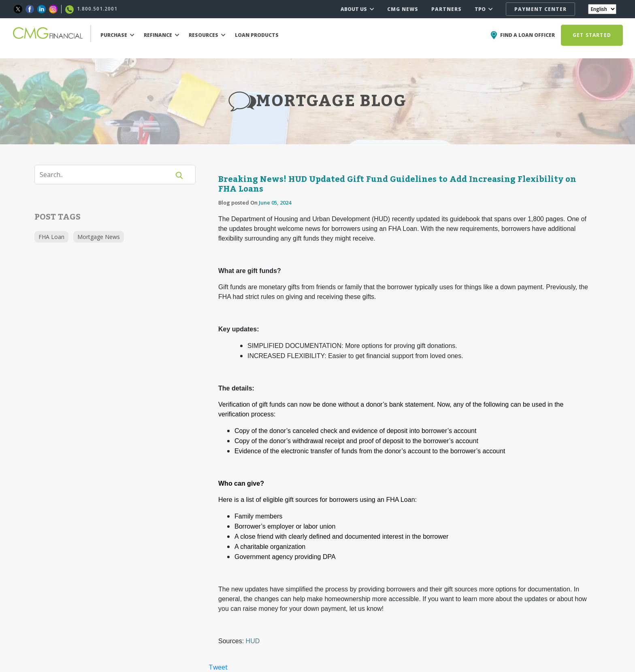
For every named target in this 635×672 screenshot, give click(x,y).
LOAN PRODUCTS (257, 35)
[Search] (107, 175)
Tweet (218, 667)
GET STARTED (592, 35)
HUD (253, 641)
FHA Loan (51, 237)
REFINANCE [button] (162, 35)
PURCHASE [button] (117, 35)
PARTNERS (446, 9)
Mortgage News (99, 237)
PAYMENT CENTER (540, 9)
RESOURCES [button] (207, 35)
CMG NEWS (403, 9)
